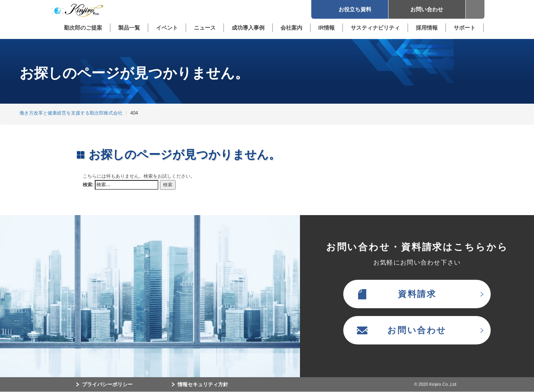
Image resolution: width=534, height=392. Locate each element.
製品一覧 (129, 28)
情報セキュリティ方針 (203, 384)
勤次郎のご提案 (83, 28)
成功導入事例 (248, 28)
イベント (167, 28)
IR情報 (326, 28)
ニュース (205, 28)
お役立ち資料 (349, 9)
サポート (465, 28)
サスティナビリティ (375, 28)
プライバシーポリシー (107, 384)
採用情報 (427, 28)
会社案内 (291, 28)
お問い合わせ (427, 9)
